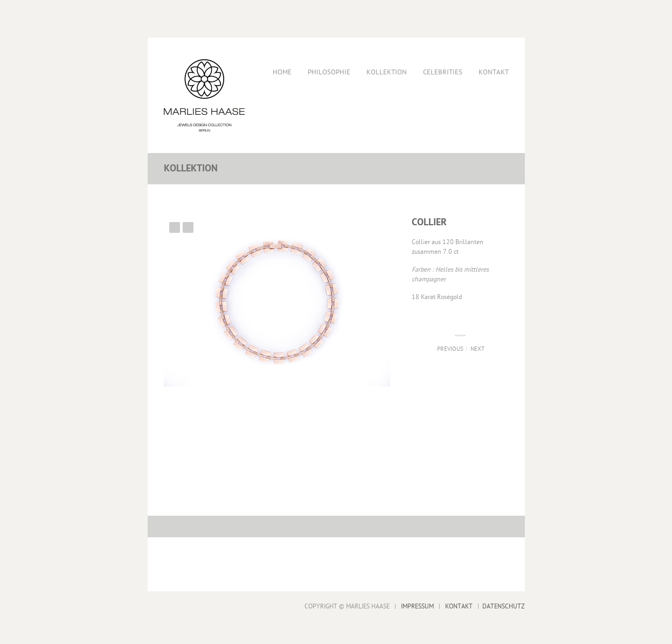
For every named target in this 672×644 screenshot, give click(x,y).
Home (282, 72)
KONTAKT (459, 607)
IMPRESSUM (417, 607)
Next (188, 227)
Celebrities (443, 72)
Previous (175, 227)
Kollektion (387, 72)
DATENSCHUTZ (504, 607)
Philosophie (329, 72)
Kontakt (494, 72)
